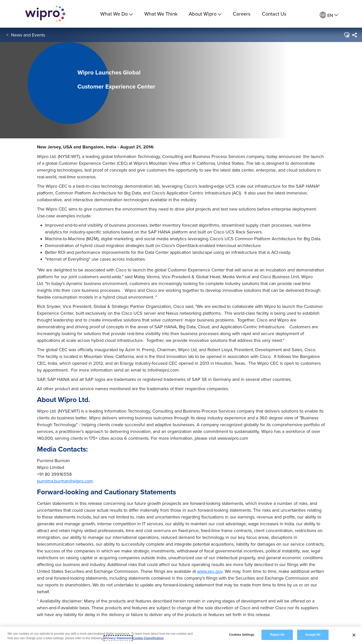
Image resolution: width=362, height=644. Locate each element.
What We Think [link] (161, 14)
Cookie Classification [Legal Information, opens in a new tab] (148, 638)
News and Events (28, 35)
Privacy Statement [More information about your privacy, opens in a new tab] (118, 638)
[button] (347, 35)
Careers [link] (242, 14)
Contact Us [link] (274, 14)
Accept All (313, 635)
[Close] (354, 635)
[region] (181, 635)
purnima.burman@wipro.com (65, 481)
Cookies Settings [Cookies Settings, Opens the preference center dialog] (242, 635)
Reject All (277, 635)
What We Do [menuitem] (117, 14)
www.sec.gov (210, 571)
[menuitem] (329, 15)
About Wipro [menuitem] (205, 14)
